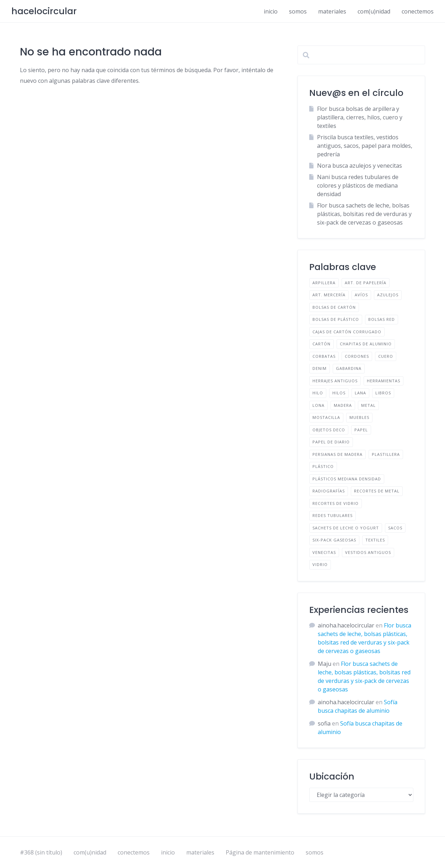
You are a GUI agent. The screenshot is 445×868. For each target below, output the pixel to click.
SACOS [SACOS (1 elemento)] (395, 528)
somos (298, 11)
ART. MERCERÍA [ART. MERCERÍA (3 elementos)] (329, 295)
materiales (332, 11)
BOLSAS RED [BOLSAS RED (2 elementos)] (382, 319)
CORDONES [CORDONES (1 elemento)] (357, 356)
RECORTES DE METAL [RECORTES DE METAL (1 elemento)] (377, 491)
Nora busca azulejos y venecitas (360, 166)
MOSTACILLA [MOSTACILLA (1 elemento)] (326, 417)
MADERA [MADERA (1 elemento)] (343, 405)
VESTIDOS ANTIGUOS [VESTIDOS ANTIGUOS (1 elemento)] (368, 552)
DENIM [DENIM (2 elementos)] (320, 368)
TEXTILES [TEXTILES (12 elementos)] (375, 540)
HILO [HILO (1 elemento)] (318, 393)
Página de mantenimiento (260, 852)
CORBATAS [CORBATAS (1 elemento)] (324, 356)
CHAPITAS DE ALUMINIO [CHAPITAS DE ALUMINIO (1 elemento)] (366, 344)
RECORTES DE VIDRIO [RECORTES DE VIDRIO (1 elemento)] (336, 503)
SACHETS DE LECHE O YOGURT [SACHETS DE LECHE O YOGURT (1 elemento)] (346, 528)
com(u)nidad (374, 11)
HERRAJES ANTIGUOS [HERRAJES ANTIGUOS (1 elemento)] (335, 381)
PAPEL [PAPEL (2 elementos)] (361, 430)
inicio (271, 11)
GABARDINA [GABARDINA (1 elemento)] (349, 368)
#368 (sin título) (41, 852)
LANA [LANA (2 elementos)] (360, 393)
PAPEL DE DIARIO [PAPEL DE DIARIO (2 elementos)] (331, 442)
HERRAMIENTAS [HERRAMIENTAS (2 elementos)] (384, 381)
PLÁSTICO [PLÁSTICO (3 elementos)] (323, 466)
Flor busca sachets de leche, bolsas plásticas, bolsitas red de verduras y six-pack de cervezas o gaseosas (364, 214)
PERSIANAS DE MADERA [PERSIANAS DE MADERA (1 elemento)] (337, 454)
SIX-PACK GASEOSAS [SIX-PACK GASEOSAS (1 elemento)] (334, 540)
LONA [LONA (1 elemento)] (318, 405)
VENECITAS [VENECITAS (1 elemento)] (324, 552)
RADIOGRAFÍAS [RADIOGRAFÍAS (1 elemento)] (329, 491)
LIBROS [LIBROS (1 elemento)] (383, 393)
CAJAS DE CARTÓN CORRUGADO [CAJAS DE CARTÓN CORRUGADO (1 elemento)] (347, 332)
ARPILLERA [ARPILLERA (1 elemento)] (324, 283)
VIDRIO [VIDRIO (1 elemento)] (320, 564)
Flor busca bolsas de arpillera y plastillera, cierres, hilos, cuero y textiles (360, 117)
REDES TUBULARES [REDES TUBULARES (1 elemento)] (333, 515)
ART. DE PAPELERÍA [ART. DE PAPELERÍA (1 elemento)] (366, 283)
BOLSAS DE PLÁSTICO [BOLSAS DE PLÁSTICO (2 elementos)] (336, 319)
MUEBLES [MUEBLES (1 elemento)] (359, 417)
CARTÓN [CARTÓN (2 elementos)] (321, 344)
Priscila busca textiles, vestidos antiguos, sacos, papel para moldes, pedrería (365, 146)
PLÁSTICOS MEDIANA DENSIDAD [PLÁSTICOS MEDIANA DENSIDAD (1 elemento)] (347, 479)
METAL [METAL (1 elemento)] (368, 405)
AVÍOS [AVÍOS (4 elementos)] (361, 295)
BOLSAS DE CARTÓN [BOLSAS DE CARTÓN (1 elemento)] (334, 307)
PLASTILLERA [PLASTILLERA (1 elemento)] (386, 454)
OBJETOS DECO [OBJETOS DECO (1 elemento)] (329, 430)
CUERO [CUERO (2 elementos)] (386, 356)
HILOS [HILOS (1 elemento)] (339, 393)
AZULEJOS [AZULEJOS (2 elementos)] (388, 295)
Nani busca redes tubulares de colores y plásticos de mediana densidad (358, 185)
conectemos (418, 11)
